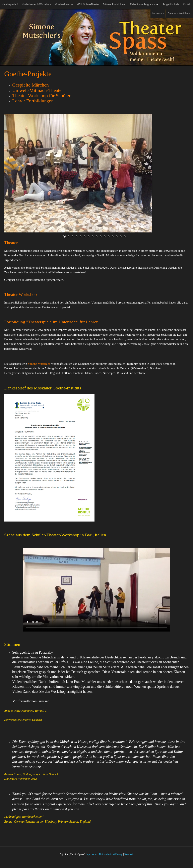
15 (121, 236)
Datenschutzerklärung (111, 854)
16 (125, 236)
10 (101, 236)
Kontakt (129, 854)
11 (105, 236)
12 (109, 236)
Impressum (91, 854)
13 (113, 236)
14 (117, 236)
